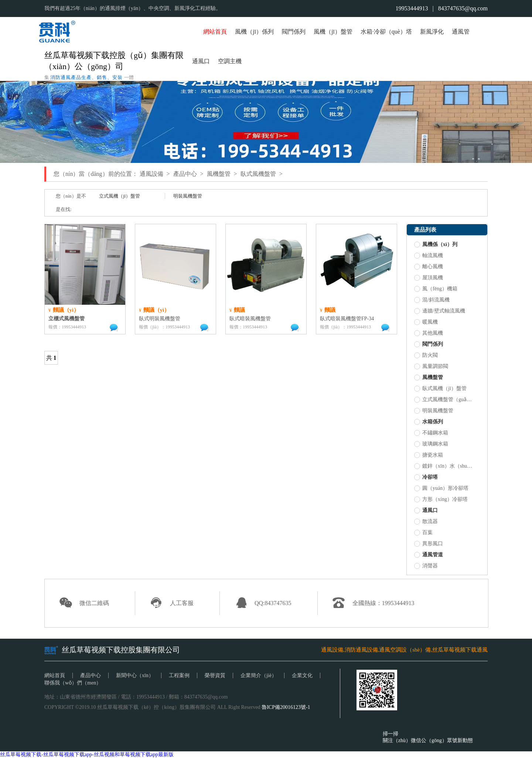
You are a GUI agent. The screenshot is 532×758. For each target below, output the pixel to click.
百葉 (423, 533)
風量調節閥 (431, 366)
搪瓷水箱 (429, 455)
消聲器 (426, 566)
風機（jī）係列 (254, 32)
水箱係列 (429, 422)
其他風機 (429, 333)
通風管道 (429, 555)
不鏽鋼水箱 (431, 433)
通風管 (461, 32)
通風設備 (151, 174)
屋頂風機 (429, 278)
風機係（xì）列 (436, 245)
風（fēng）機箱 (436, 289)
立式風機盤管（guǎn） (444, 400)
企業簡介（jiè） (259, 675)
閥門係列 (294, 32)
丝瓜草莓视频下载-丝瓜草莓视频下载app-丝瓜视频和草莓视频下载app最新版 (87, 754)
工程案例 (179, 675)
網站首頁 (215, 32)
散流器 (426, 522)
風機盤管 (219, 174)
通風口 (201, 61)
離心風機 (429, 267)
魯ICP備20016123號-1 (286, 707)
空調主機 (230, 61)
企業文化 (302, 675)
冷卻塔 (426, 477)
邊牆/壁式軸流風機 (440, 311)
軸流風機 (429, 256)
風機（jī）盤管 (333, 32)
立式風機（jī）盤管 (120, 196)
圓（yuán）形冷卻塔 (441, 488)
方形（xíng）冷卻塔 (441, 499)
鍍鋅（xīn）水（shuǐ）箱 (444, 466)
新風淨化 (432, 32)
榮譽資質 (215, 675)
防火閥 (426, 355)
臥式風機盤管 (258, 174)
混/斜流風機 (432, 300)
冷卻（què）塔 (393, 32)
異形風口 (429, 544)
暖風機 (426, 322)
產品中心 (185, 174)
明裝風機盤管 (188, 196)
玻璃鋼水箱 (431, 444)
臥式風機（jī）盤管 (440, 389)
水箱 (366, 32)
